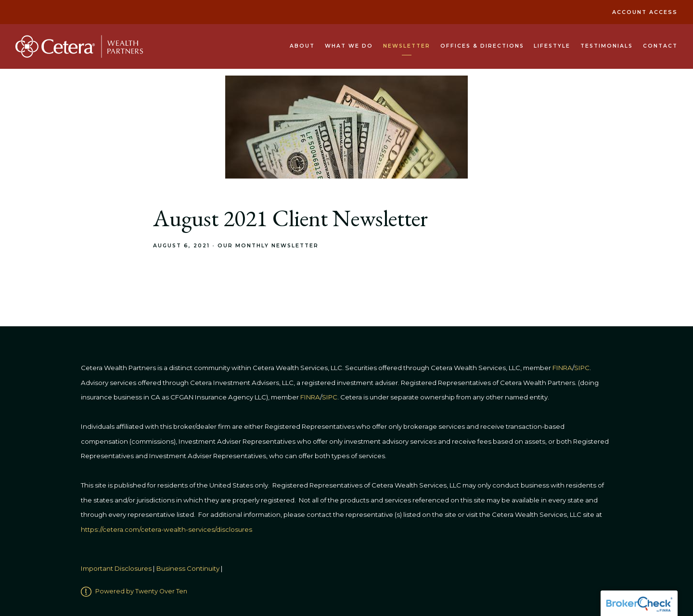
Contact (660, 46)
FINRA (310, 397)
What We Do (349, 46)
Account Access (645, 12)
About (302, 46)
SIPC (330, 397)
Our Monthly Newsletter (268, 246)
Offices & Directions (482, 46)
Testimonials (607, 46)
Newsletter (407, 46)
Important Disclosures (116, 569)
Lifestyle (552, 46)
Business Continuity (188, 569)
